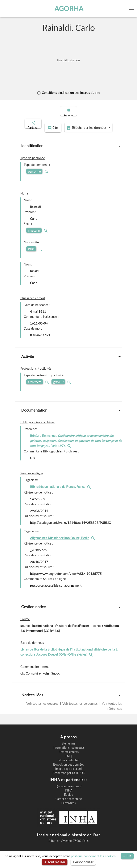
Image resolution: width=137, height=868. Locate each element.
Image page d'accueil (69, 773)
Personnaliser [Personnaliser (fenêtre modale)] (83, 862)
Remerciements (69, 756)
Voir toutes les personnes (80, 708)
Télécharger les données (67, 133)
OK (127, 856)
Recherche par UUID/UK (69, 777)
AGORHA (69, 8)
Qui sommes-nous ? (68, 791)
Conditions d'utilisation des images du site (68, 93)
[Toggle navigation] (132, 8)
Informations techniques (69, 752)
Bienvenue (68, 748)
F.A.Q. (68, 761)
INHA (69, 795)
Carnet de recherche (69, 803)
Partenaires (68, 808)
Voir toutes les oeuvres (43, 708)
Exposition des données (68, 769)
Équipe (68, 799)
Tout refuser (55, 862)
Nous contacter (68, 765)
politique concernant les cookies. (94, 856)
